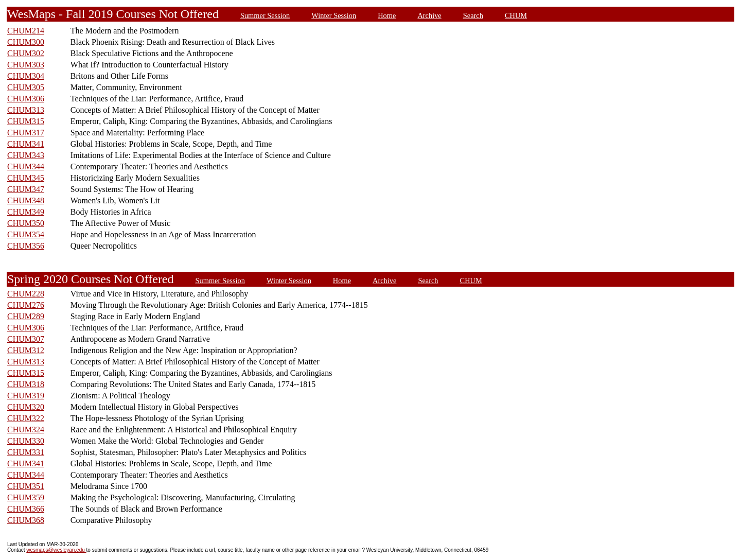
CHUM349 (26, 212)
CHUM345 (26, 178)
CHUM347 (26, 189)
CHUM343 (26, 155)
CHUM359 (26, 497)
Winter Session (334, 15)
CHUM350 (26, 223)
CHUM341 (26, 144)
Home (387, 15)
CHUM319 (26, 396)
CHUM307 (26, 339)
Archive (429, 15)
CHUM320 (26, 407)
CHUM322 (26, 418)
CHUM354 (26, 234)
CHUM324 (26, 430)
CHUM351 (26, 486)
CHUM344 (26, 167)
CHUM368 (26, 520)
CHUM (516, 15)
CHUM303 (26, 65)
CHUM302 (26, 53)
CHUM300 (26, 42)
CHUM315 (26, 121)
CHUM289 (26, 316)
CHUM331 (26, 452)
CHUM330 (26, 441)
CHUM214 (26, 31)
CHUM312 (26, 350)
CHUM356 (26, 246)
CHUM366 (26, 509)
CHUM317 (26, 133)
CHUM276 (26, 305)
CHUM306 (26, 99)
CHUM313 (26, 110)
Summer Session (265, 15)
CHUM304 (26, 76)
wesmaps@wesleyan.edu (56, 550)
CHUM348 (26, 200)
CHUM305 (26, 87)
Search (473, 15)
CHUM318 (26, 384)
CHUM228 (26, 294)
